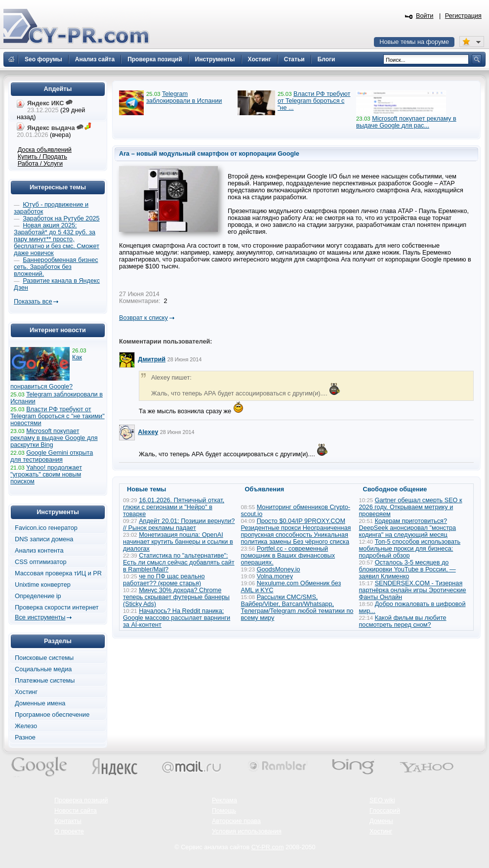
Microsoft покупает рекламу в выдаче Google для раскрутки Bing (54, 438)
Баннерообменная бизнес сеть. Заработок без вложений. (56, 267)
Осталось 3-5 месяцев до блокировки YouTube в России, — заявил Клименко (407, 569)
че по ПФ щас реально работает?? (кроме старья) (164, 580)
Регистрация (463, 16)
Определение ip (38, 596)
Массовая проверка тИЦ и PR (58, 573)
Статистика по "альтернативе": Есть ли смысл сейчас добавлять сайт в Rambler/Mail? (179, 563)
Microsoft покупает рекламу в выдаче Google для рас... (406, 122)
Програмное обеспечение (52, 715)
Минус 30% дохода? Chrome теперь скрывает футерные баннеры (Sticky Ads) (176, 597)
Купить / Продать (42, 157)
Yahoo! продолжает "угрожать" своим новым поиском (46, 475)
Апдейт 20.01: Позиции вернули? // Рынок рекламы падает (179, 524)
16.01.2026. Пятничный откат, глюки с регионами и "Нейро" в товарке (174, 507)
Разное (25, 738)
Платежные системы (45, 681)
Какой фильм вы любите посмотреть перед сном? (403, 621)
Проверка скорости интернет (57, 608)
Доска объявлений (45, 150)
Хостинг (26, 692)
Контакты (68, 821)
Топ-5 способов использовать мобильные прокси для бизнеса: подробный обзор (410, 549)
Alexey (148, 432)
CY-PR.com (268, 847)
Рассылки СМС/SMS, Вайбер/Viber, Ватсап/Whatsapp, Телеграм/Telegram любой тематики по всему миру (297, 608)
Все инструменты (40, 617)
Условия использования (247, 831)
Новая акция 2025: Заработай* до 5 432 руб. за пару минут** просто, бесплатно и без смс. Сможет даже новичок (57, 239)
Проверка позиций (81, 800)
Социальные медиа (43, 669)
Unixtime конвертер (43, 585)
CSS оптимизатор (41, 562)
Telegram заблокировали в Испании (184, 97)
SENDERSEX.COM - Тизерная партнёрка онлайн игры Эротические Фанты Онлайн (413, 590)
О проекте (69, 831)
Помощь (224, 811)
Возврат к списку (143, 318)
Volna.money (275, 576)
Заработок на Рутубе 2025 (61, 218)
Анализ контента (39, 551)
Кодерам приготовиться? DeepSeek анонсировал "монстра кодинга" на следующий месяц (408, 528)
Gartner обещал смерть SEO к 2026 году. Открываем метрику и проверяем (411, 507)
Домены (381, 821)
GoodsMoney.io (279, 569)
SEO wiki (382, 800)
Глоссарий (385, 811)
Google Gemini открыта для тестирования (52, 456)
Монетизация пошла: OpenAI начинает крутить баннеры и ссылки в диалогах (178, 542)
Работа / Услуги (40, 164)
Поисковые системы (44, 658)
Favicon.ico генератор (46, 528)
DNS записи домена (44, 539)
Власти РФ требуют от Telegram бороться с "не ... (314, 101)
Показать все (33, 302)
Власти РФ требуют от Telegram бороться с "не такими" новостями (58, 416)
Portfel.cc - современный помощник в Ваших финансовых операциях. (288, 556)
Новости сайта (76, 811)
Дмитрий (152, 359)
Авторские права (236, 821)
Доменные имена (40, 703)
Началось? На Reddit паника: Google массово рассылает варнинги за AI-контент (177, 618)
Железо (26, 726)
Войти (425, 16)
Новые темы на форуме (414, 42)
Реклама (224, 800)
